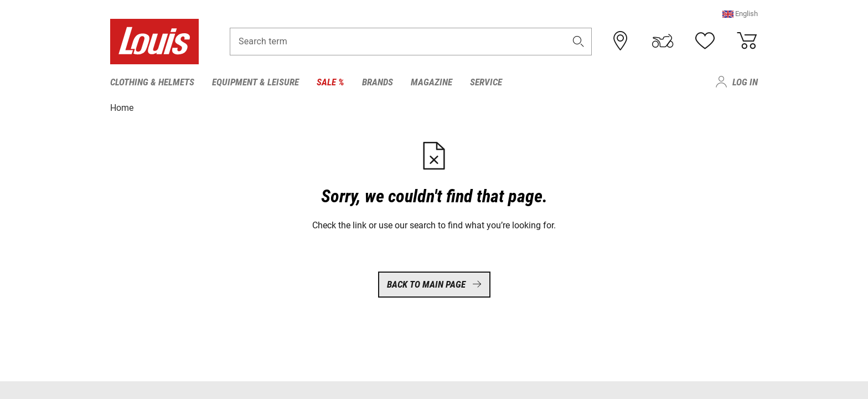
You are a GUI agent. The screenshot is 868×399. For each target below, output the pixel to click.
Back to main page (434, 284)
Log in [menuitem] (745, 82)
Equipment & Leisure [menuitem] (255, 82)
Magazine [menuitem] (432, 82)
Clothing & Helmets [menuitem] (152, 82)
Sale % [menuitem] (330, 82)
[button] (740, 14)
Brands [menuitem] (378, 82)
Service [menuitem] (486, 82)
